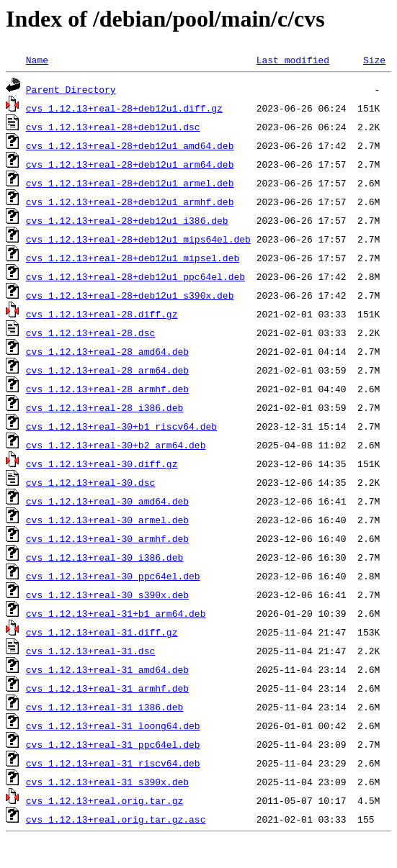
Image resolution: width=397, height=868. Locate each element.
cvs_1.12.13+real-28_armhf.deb (107, 389)
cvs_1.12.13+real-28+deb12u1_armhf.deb (130, 202)
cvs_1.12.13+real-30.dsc (90, 482)
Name (37, 60)
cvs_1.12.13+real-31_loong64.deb (113, 725)
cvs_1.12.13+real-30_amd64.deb (107, 501)
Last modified (293, 60)
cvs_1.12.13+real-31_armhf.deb (107, 688)
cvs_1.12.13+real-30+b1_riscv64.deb (121, 426)
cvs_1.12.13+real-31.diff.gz (102, 632)
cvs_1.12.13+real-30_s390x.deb (107, 595)
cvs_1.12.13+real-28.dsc (90, 333)
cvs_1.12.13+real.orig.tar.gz (104, 800)
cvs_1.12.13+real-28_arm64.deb (107, 370)
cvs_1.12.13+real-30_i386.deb (104, 557)
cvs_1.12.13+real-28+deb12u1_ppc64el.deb (135, 276)
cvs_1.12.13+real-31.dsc (90, 651)
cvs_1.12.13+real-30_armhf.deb (107, 538)
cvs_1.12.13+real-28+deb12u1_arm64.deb (130, 164)
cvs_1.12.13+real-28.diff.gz (102, 314)
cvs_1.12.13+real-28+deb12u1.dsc (113, 127)
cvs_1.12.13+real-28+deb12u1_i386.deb (127, 220)
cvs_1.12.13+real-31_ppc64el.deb (113, 744)
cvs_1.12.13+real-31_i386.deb (104, 707)
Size (374, 60)
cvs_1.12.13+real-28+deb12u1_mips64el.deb (138, 239)
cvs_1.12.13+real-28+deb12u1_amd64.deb (130, 145)
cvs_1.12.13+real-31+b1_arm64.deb (116, 613)
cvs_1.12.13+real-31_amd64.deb (107, 669)
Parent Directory (71, 89)
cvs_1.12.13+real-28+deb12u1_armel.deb (130, 183)
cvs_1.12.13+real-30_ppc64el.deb (113, 576)
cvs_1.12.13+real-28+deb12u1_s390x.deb (130, 295)
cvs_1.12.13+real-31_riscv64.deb (113, 763)
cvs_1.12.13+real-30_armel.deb (107, 520)
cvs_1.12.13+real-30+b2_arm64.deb (116, 445)
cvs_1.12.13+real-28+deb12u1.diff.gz (124, 108)
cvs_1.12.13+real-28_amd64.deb (107, 351)
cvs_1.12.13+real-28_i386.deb (104, 407)
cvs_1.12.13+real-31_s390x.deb (107, 782)
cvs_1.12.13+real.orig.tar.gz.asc (116, 819)
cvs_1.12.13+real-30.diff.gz (102, 464)
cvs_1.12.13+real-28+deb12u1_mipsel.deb (133, 258)
